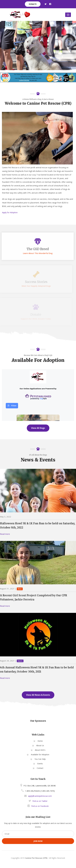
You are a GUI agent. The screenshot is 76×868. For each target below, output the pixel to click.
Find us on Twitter (38, 801)
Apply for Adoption (10, 212)
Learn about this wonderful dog (36, 253)
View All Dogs (38, 428)
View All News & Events (38, 695)
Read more (5, 534)
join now (38, 841)
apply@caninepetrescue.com (40, 796)
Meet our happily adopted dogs (36, 286)
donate (33, 4)
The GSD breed (36, 249)
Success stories (35, 282)
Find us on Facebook (38, 806)
